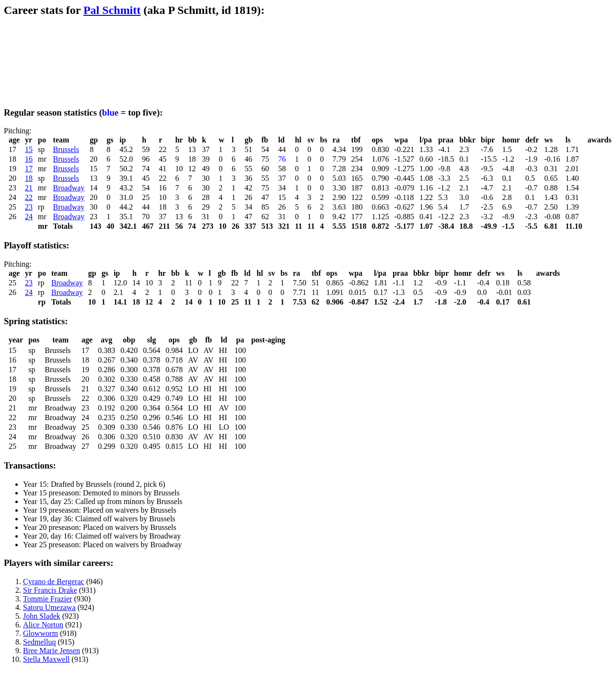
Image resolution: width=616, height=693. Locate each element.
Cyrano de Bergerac (54, 581)
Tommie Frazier (47, 599)
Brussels (66, 149)
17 (29, 169)
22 (29, 197)
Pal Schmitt (112, 10)
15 (29, 149)
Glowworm (41, 633)
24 (29, 217)
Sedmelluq (39, 642)
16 (29, 159)
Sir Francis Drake (50, 590)
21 (29, 188)
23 (29, 207)
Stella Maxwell (46, 659)
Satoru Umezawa (49, 607)
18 (29, 178)
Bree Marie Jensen (52, 651)
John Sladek (42, 616)
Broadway (69, 188)
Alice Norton (43, 625)
